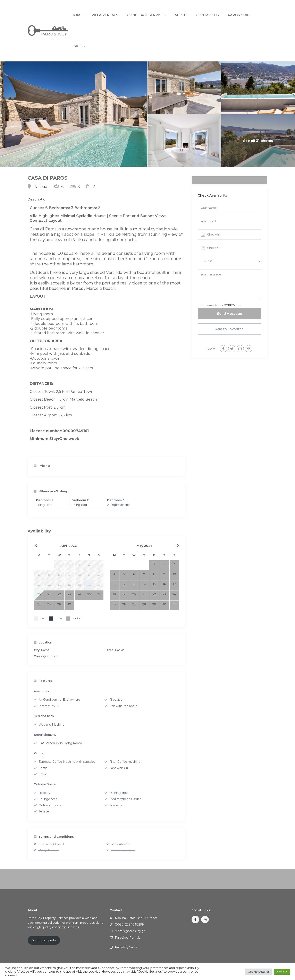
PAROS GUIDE (240, 15)
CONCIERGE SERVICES (146, 15)
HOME (77, 15)
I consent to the (222, 305)
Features (43, 681)
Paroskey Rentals (127, 938)
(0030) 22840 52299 (129, 924)
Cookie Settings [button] (259, 972)
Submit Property (44, 940)
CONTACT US (208, 15)
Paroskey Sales (126, 947)
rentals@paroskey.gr (130, 931)
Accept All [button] (282, 972)
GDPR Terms (232, 305)
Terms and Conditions (54, 837)
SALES (79, 46)
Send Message (230, 314)
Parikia (40, 187)
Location (43, 642)
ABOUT (181, 15)
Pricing (42, 466)
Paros (45, 650)
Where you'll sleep (51, 491)
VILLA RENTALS (105, 15)
